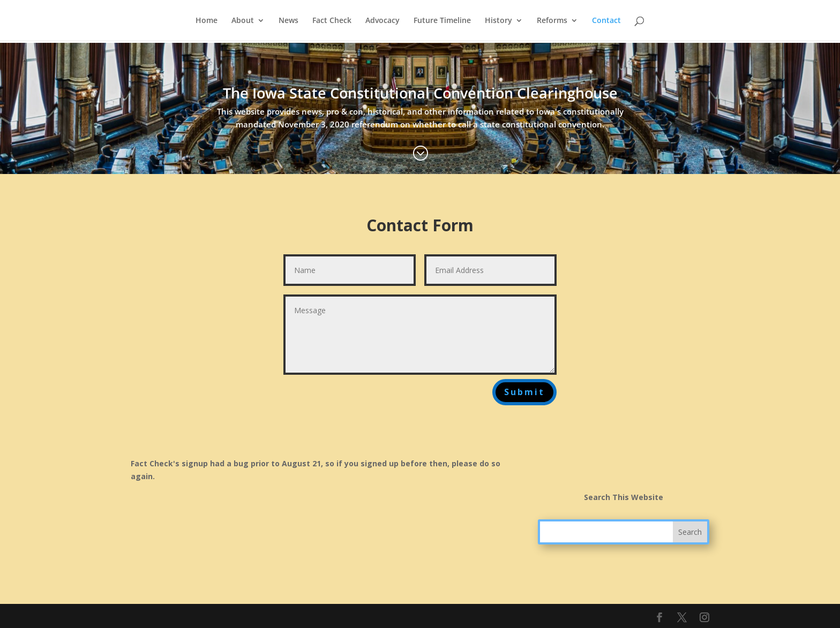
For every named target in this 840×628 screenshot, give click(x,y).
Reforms (552, 21)
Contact (606, 21)
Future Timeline (442, 21)
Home (207, 21)
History (498, 21)
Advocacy (382, 21)
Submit (524, 392)
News (288, 21)
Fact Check (332, 21)
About (243, 21)
